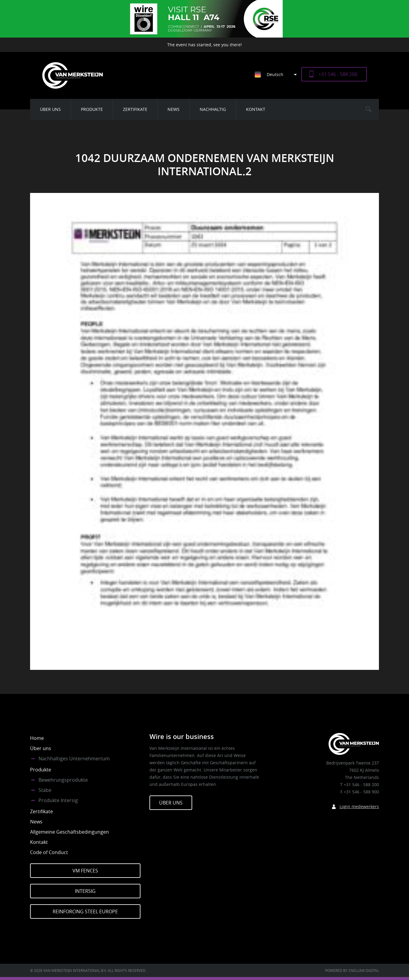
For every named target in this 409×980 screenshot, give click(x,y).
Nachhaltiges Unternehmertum (74, 759)
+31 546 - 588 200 (338, 74)
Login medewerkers (359, 806)
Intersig (85, 891)
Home (37, 738)
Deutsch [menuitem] (275, 74)
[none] (274, 74)
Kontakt (256, 109)
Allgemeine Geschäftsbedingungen (69, 832)
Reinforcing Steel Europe (85, 911)
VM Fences (85, 871)
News (174, 109)
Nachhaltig (213, 109)
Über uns (50, 109)
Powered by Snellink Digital (352, 970)
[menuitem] (278, 74)
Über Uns (171, 803)
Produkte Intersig (58, 800)
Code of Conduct (49, 852)
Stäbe (45, 790)
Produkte (92, 109)
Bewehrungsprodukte (63, 780)
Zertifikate (135, 109)
